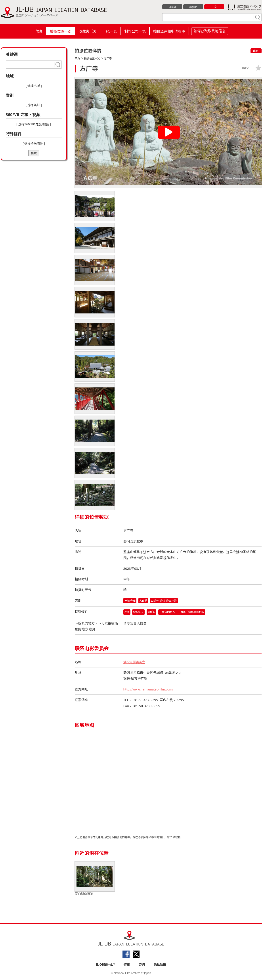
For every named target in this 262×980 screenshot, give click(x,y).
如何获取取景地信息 (210, 31)
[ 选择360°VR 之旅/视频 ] (34, 124)
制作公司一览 (135, 31)
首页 (77, 58)
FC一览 (111, 31)
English (193, 7)
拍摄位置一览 (61, 31)
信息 (39, 31)
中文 (214, 7)
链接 (127, 965)
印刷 (256, 51)
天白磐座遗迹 (95, 879)
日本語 (172, 7)
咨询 (142, 965)
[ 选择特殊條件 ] (34, 143)
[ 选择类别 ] (34, 105)
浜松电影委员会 (135, 662)
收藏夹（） (89, 31)
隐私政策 (160, 965)
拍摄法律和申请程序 (169, 31)
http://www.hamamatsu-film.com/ (150, 690)
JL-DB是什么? (105, 965)
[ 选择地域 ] (34, 86)
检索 (34, 153)
